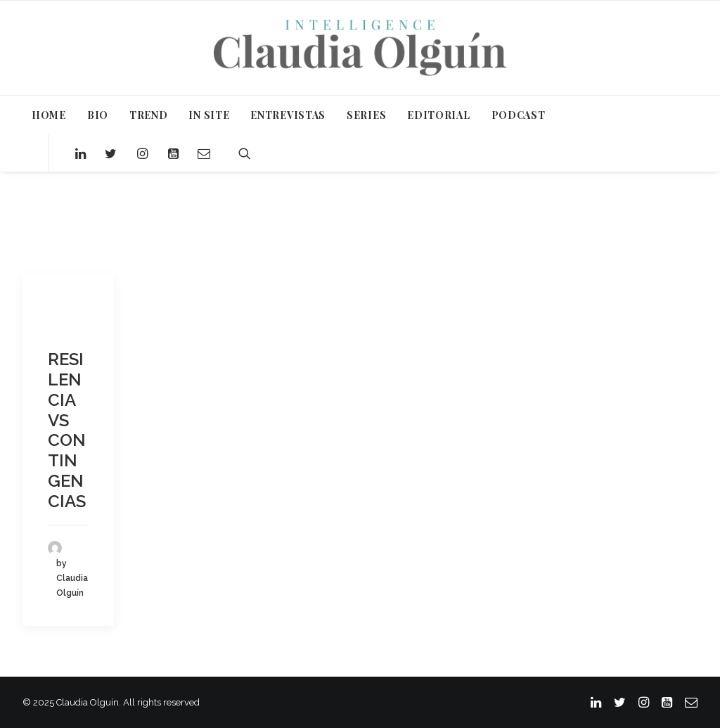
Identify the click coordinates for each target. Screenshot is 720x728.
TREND (149, 115)
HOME (49, 115)
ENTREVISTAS (288, 115)
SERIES (366, 115)
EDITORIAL (438, 115)
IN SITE (209, 115)
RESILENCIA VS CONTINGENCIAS (67, 430)
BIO (98, 115)
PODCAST (519, 115)
